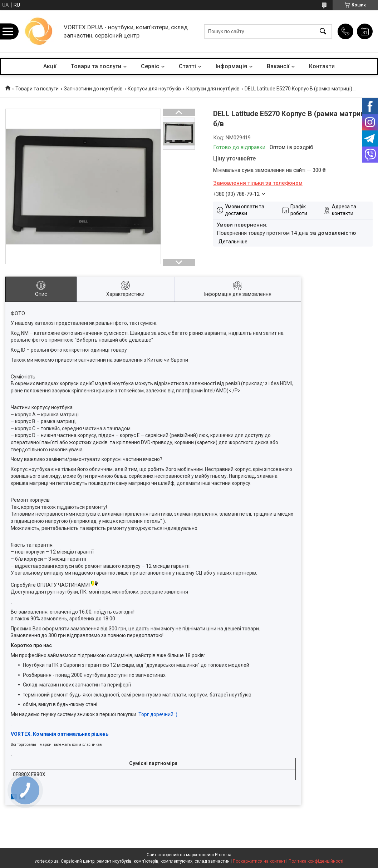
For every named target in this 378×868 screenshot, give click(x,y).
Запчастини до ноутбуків (93, 89)
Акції (50, 66)
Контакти (322, 66)
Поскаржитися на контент (259, 861)
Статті (187, 66)
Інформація (231, 66)
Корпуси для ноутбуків (154, 89)
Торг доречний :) (158, 714)
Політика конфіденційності (316, 861)
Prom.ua (223, 855)
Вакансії (278, 66)
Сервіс (150, 66)
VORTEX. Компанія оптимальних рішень (60, 734)
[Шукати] (323, 31)
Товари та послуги (96, 66)
